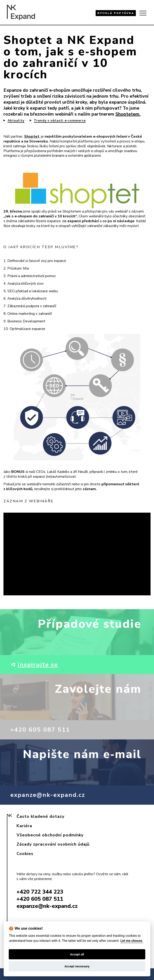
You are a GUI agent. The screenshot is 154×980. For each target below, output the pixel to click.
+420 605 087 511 (40, 730)
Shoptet (32, 136)
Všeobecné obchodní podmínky (50, 835)
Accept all (77, 954)
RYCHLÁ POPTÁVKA (116, 13)
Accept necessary (77, 966)
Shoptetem (127, 114)
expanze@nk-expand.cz (48, 795)
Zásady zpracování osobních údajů (53, 844)
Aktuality (16, 121)
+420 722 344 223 (40, 892)
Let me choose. (132, 941)
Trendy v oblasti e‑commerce (60, 121)
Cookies (25, 854)
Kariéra (24, 826)
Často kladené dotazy (40, 816)
